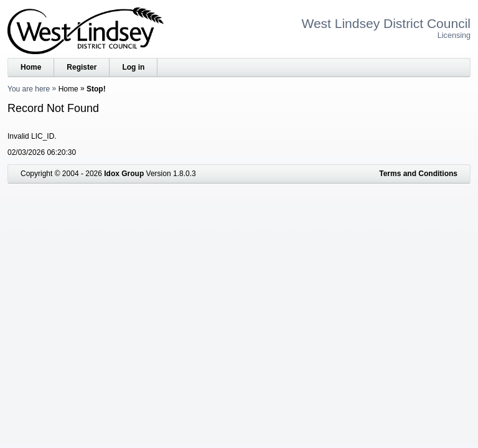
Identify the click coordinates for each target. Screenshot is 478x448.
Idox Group (124, 174)
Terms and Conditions (418, 174)
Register (82, 67)
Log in (133, 67)
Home (31, 67)
